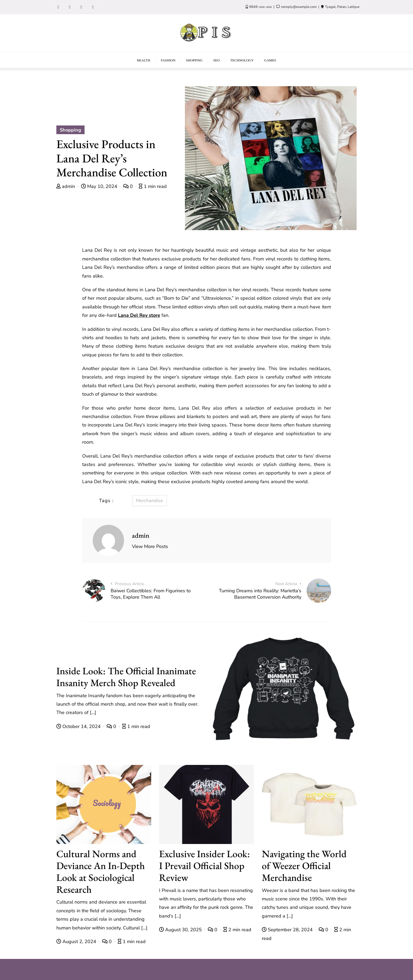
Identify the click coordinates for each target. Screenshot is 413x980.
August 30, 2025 (181, 930)
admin (66, 186)
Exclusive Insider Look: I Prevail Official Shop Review (205, 865)
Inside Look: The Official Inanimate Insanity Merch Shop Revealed (126, 677)
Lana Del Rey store (139, 315)
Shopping (70, 130)
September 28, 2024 (288, 930)
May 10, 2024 (100, 186)
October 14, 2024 (79, 726)
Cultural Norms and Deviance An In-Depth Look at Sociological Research (101, 871)
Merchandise (149, 501)
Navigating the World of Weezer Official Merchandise (304, 865)
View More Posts (150, 546)
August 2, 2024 (77, 942)
